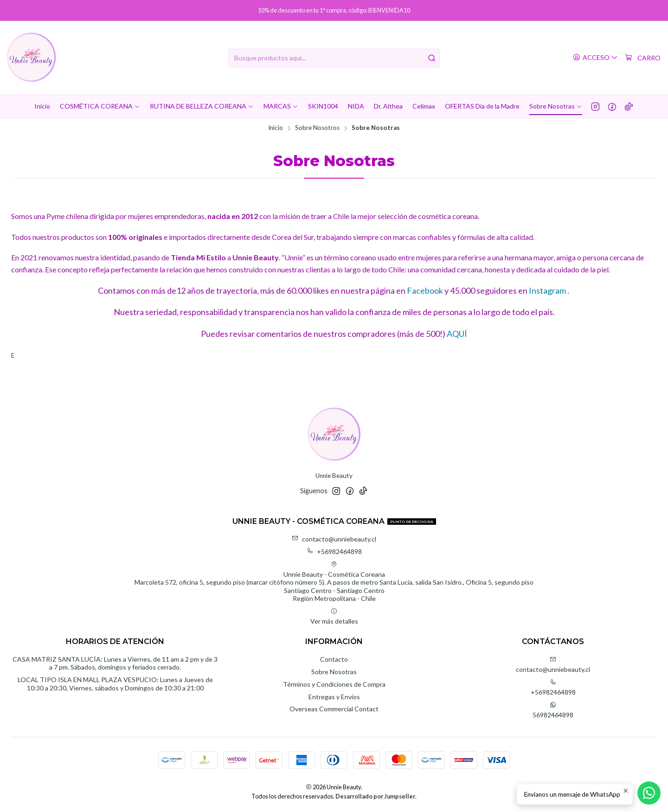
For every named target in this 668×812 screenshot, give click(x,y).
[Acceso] (595, 58)
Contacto (334, 659)
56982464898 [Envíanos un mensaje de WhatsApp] (553, 710)
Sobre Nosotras (334, 672)
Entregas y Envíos (334, 697)
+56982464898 (334, 551)
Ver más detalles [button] (334, 616)
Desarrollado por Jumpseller (375, 796)
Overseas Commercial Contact (334, 709)
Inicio (276, 128)
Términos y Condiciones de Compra (334, 684)
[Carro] (643, 58)
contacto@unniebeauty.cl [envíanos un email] (553, 665)
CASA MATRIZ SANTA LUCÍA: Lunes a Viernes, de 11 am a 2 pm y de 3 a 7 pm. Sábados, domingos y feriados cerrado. (115, 663)
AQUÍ (457, 334)
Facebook (425, 290)
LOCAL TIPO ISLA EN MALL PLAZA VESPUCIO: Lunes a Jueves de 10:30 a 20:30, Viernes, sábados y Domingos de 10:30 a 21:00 (115, 684)
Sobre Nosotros (317, 128)
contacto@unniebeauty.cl (334, 539)
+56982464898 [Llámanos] (553, 687)
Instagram (547, 290)
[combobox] (334, 58)
